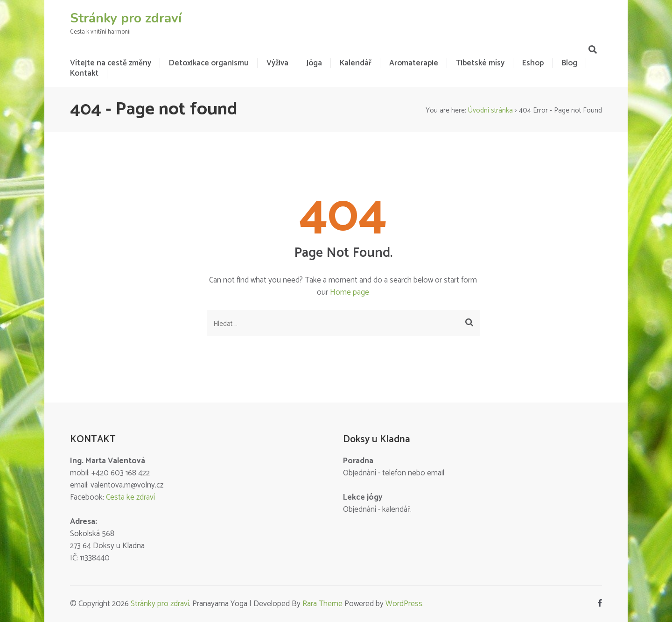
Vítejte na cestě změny (111, 63)
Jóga (314, 63)
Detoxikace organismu (209, 63)
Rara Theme (322, 604)
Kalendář (356, 63)
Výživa (277, 63)
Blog (569, 63)
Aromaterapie (414, 63)
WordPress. (405, 604)
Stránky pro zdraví (126, 18)
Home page (350, 292)
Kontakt (84, 73)
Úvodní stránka (490, 110)
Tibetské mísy (480, 63)
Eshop (533, 63)
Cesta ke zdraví (130, 497)
